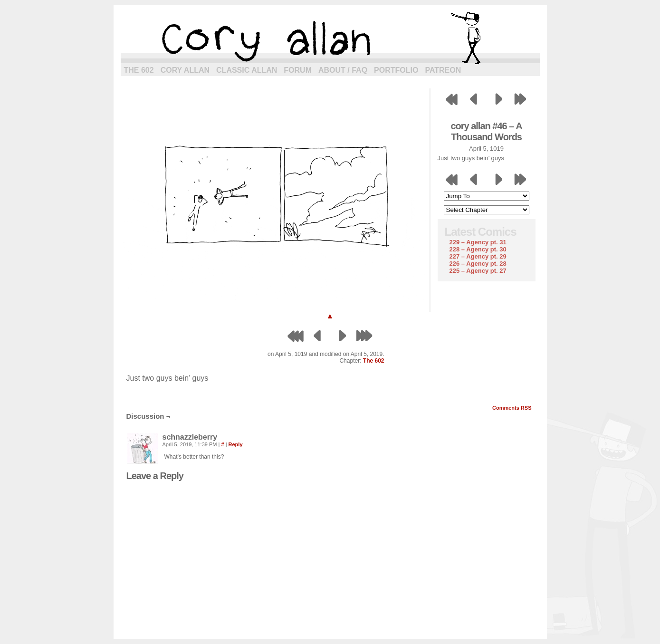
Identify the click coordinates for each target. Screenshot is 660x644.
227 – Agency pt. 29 (478, 256)
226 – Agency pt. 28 (478, 264)
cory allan (330, 38)
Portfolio (396, 70)
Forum (298, 70)
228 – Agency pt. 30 (478, 249)
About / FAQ (343, 70)
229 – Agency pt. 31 (478, 242)
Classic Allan (247, 70)
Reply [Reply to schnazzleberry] (236, 444)
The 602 (139, 70)
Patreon (443, 70)
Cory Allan (185, 70)
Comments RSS (512, 408)
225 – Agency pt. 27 (478, 271)
